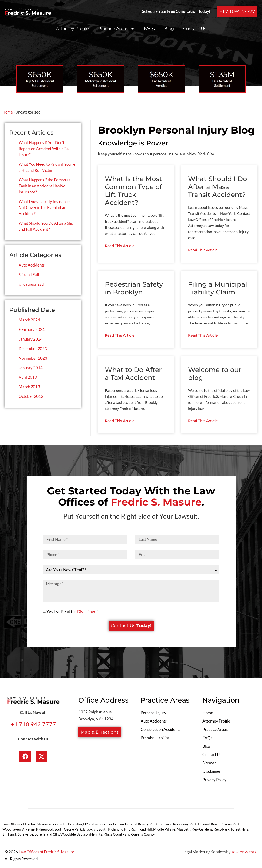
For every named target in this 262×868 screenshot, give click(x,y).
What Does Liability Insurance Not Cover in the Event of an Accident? (44, 208)
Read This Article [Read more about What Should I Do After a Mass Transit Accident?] (203, 250)
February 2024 (32, 329)
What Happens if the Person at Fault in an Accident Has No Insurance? (44, 186)
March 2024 (29, 320)
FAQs (149, 29)
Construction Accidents (161, 730)
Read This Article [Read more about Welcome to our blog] (203, 421)
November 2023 (33, 358)
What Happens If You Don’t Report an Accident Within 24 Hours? (44, 149)
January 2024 (31, 339)
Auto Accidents (32, 265)
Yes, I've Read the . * (73, 612)
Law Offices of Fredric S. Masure (46, 853)
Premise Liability (155, 739)
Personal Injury (153, 714)
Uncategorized (31, 284)
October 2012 (31, 396)
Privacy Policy (214, 781)
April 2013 (28, 377)
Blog (169, 29)
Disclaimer (86, 612)
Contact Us (195, 29)
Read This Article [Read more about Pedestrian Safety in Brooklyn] (120, 336)
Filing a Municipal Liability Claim (218, 288)
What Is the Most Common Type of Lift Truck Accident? (133, 191)
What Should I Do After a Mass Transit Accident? (218, 187)
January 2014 (31, 368)
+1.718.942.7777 (33, 725)
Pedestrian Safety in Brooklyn (134, 288)
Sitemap (209, 764)
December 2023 (33, 349)
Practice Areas (116, 29)
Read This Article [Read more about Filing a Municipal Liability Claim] (203, 336)
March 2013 (29, 387)
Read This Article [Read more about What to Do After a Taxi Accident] (120, 421)
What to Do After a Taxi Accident (133, 374)
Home (8, 112)
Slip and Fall (29, 275)
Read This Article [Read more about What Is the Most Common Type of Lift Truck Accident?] (120, 246)
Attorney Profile (72, 29)
